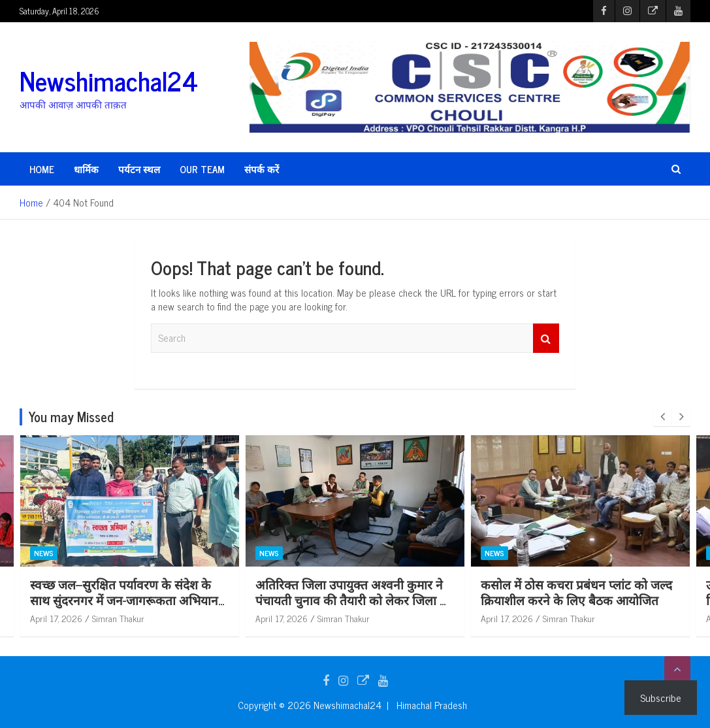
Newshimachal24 (109, 80)
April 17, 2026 (56, 618)
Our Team (202, 169)
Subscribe (661, 697)
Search (546, 338)
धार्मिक (86, 169)
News (44, 553)
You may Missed (71, 417)
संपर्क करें (262, 169)
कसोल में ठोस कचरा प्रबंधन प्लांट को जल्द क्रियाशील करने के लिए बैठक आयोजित (576, 592)
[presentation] (662, 417)
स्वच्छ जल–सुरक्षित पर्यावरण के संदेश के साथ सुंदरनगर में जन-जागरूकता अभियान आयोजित (124, 600)
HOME (42, 169)
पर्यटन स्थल (139, 169)
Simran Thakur (118, 618)
